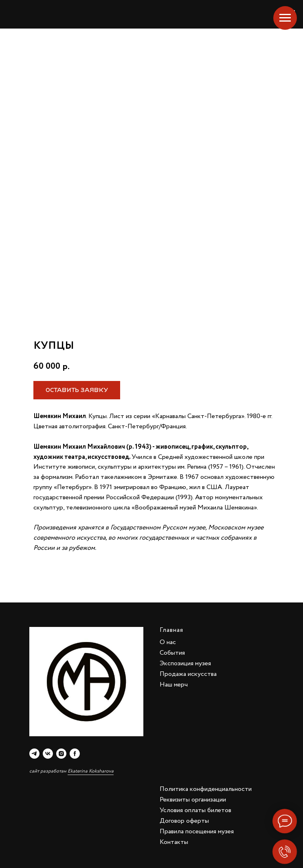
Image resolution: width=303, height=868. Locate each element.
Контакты (174, 842)
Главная (171, 630)
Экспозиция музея (185, 663)
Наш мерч (174, 685)
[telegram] (34, 754)
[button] (77, 390)
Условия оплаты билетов (195, 810)
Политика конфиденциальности (206, 789)
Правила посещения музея (197, 831)
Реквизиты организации (193, 800)
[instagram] (61, 754)
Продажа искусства (188, 674)
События (172, 653)
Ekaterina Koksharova (91, 771)
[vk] (48, 754)
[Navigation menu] (285, 18)
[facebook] (75, 754)
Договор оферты (184, 821)
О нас (168, 642)
